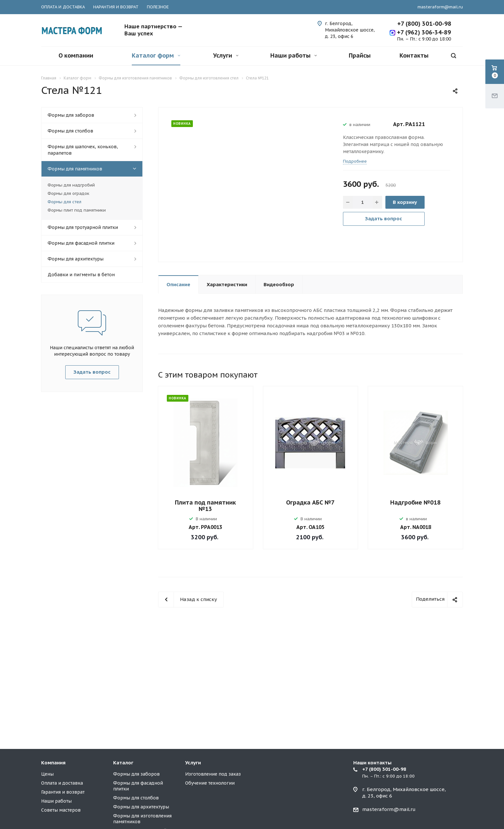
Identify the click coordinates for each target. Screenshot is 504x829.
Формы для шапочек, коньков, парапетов (83, 150)
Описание (178, 284)
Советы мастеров (61, 810)
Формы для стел (64, 202)
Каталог (123, 763)
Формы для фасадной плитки (81, 243)
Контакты (414, 55)
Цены (47, 774)
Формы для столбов (70, 131)
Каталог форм (156, 55)
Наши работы (294, 55)
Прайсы (360, 55)
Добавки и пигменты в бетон (81, 275)
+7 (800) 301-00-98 (424, 24)
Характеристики (227, 284)
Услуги (226, 55)
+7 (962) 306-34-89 (423, 32)
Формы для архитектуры (76, 259)
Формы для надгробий (71, 185)
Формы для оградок (68, 193)
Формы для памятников (75, 169)
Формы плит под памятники (77, 210)
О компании (76, 55)
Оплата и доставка (62, 783)
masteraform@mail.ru (440, 7)
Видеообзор (279, 284)
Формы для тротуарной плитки (83, 227)
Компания (53, 763)
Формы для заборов (71, 115)
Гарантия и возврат (63, 792)
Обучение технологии (210, 783)
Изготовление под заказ (213, 774)
